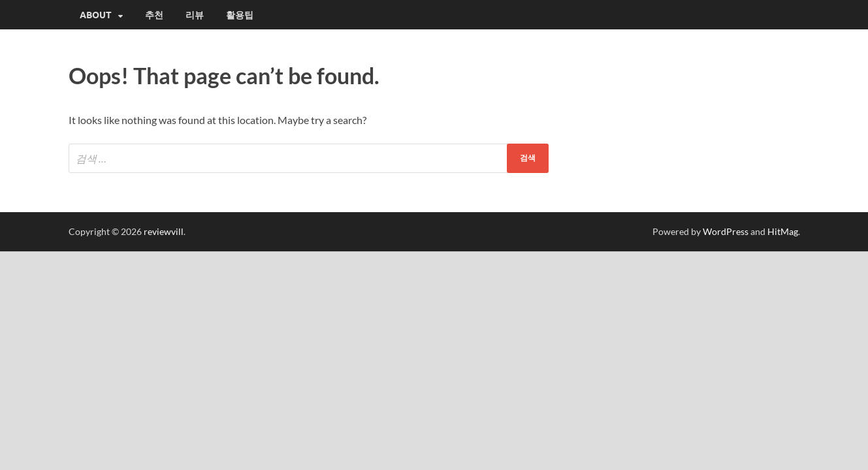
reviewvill (164, 231)
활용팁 (240, 15)
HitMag (783, 231)
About (96, 15)
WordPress (726, 231)
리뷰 (195, 15)
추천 (154, 15)
